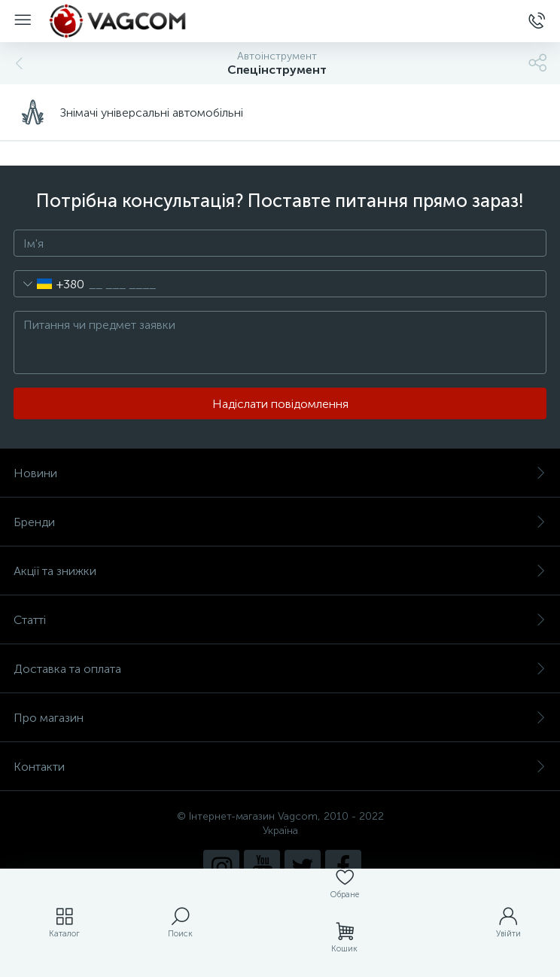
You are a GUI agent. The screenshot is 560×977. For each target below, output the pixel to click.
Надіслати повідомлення (280, 404)
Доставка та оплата (280, 669)
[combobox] (49, 284)
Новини (280, 473)
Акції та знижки (280, 571)
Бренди (280, 522)
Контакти (280, 767)
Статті (280, 620)
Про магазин (280, 718)
